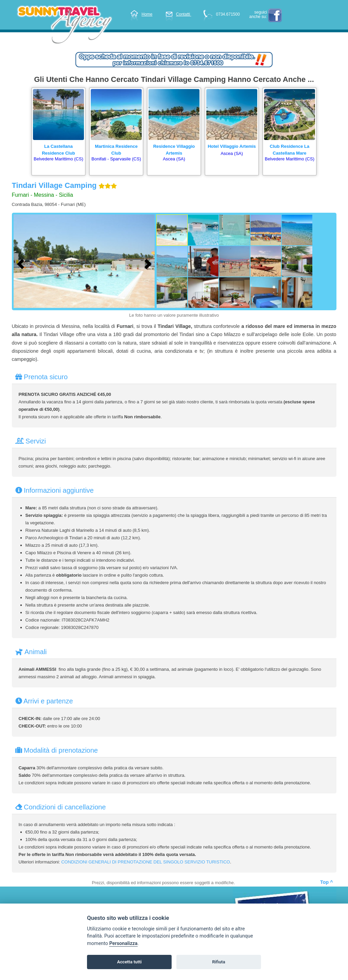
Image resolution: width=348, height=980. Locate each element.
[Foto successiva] (150, 263)
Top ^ (326, 882)
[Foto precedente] (22, 263)
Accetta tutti (129, 962)
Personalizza (123, 943)
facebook (275, 15)
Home (141, 14)
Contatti (178, 14)
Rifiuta (219, 962)
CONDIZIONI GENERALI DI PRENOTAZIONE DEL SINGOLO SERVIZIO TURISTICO (145, 862)
